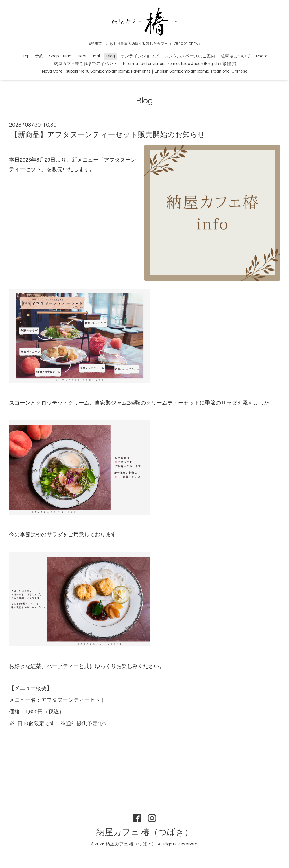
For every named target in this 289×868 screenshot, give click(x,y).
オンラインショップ (140, 56)
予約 (39, 56)
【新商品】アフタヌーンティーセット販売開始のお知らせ (108, 135)
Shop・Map (60, 56)
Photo (262, 56)
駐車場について (236, 56)
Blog (111, 56)
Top (26, 56)
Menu (82, 56)
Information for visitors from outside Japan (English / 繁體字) (179, 64)
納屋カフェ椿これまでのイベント (86, 64)
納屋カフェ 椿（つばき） (144, 832)
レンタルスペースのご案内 (190, 56)
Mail (97, 56)
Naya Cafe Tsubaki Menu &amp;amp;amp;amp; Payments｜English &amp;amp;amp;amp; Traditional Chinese (145, 71)
